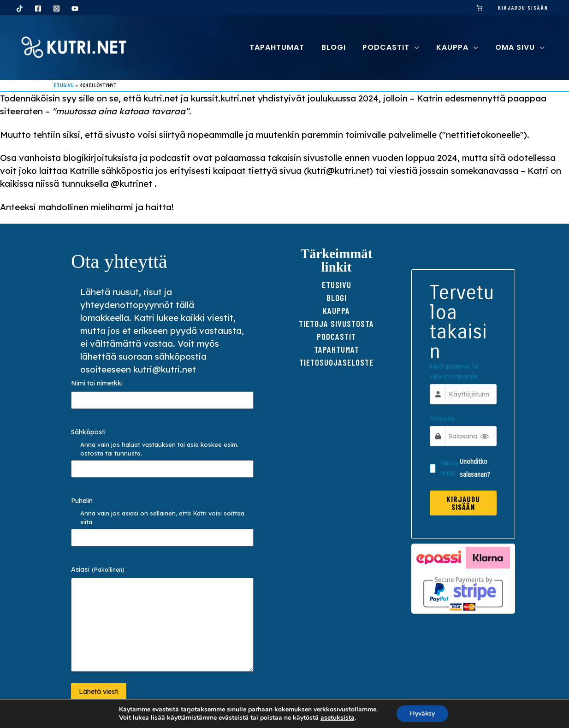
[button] (420, 47)
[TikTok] (20, 9)
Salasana (442, 419)
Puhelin (82, 501)
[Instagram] (56, 9)
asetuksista (337, 718)
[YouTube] (75, 9)
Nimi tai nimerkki (97, 383)
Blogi (337, 298)
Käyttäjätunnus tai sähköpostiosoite (455, 372)
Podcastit (336, 336)
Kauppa (336, 311)
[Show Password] (485, 437)
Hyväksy (423, 713)
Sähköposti (88, 432)
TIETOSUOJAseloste (336, 362)
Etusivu (337, 285)
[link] (480, 8)
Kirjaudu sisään (523, 7)
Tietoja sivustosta (336, 323)
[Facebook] (38, 9)
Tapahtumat (337, 349)
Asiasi (98, 569)
